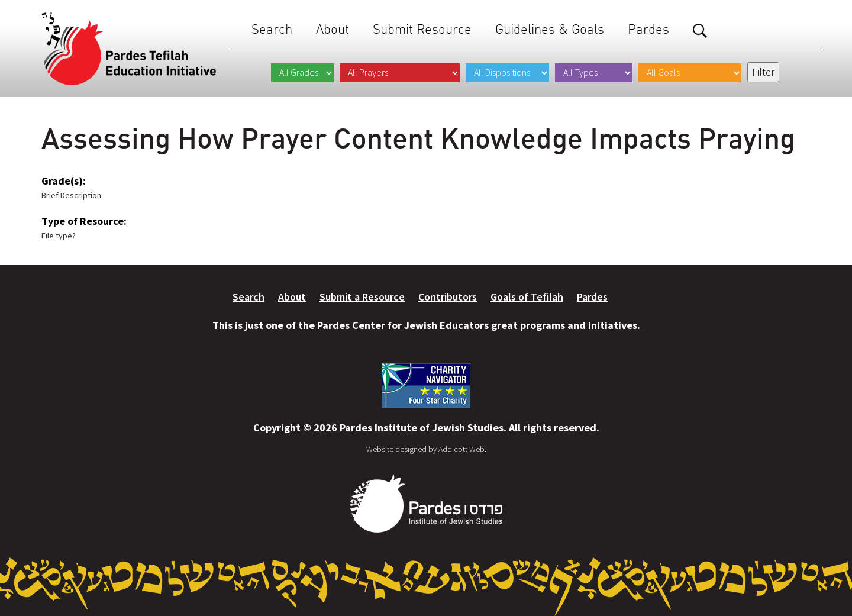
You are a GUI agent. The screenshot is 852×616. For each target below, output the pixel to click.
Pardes (648, 29)
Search (272, 29)
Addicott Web (461, 449)
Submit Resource (422, 29)
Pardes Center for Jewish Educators (403, 325)
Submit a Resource (362, 297)
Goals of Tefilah (527, 297)
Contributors (448, 297)
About (333, 29)
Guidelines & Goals (550, 29)
